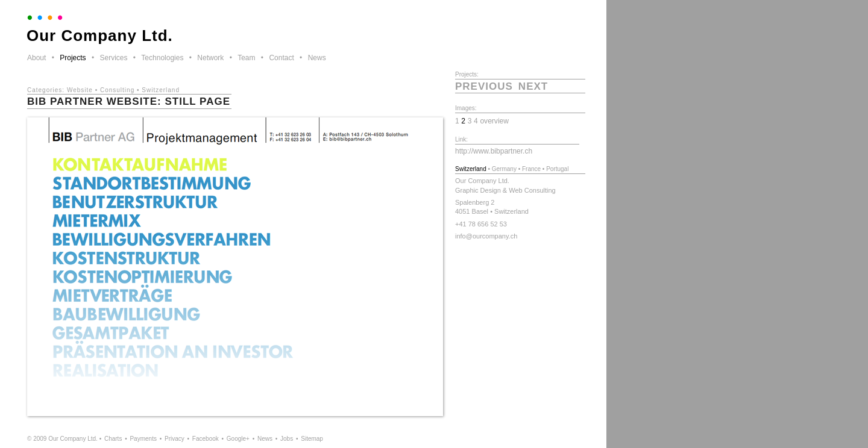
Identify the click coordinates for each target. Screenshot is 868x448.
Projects (73, 58)
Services (113, 58)
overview (494, 121)
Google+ (238, 439)
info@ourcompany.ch (486, 236)
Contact (281, 58)
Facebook (206, 439)
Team (246, 58)
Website (80, 90)
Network (210, 58)
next (533, 86)
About (36, 58)
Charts (113, 439)
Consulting (117, 90)
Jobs (287, 439)
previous (484, 86)
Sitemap (312, 439)
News (317, 58)
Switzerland (161, 90)
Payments (143, 439)
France (531, 169)
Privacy (175, 439)
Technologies (162, 58)
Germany (504, 169)
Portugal (557, 169)
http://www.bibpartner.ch (494, 151)
